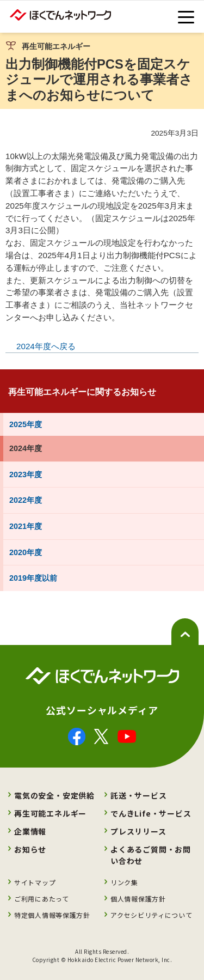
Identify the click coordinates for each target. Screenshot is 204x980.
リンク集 (124, 882)
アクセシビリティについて (151, 915)
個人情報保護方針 (138, 899)
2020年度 (26, 552)
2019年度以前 (33, 578)
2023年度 (26, 474)
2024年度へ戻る (46, 346)
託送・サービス (139, 795)
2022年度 (26, 500)
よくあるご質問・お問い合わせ (151, 855)
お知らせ (30, 849)
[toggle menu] (186, 17)
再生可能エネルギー (50, 813)
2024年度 (26, 448)
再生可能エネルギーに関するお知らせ (82, 392)
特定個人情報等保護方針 (52, 915)
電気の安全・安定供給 (54, 795)
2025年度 (26, 424)
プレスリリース (138, 831)
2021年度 (26, 526)
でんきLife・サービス (151, 813)
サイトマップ (35, 882)
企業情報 (30, 831)
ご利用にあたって (42, 899)
